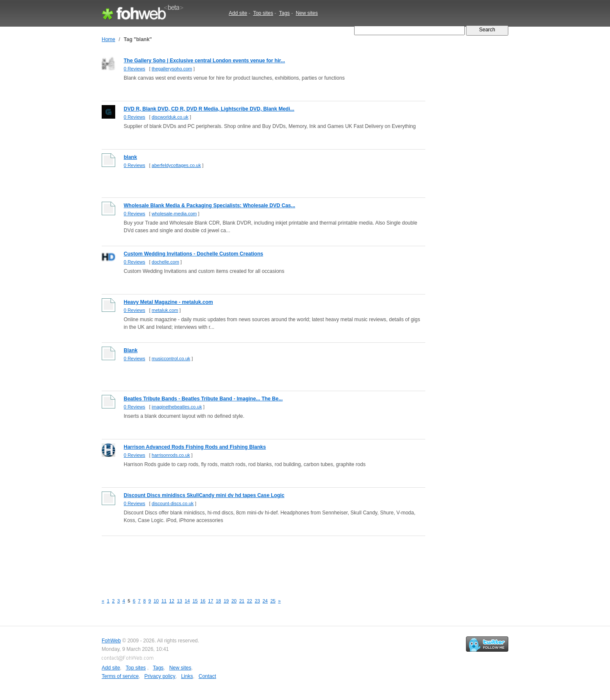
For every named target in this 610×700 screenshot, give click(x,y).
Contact (207, 676)
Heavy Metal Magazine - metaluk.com (168, 302)
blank (130, 157)
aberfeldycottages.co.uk (176, 165)
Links (187, 676)
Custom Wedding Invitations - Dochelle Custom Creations (193, 254)
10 (156, 601)
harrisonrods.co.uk (171, 455)
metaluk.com (165, 310)
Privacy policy (160, 676)
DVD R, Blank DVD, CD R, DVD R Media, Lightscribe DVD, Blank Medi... (209, 109)
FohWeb (111, 641)
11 (164, 601)
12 (172, 601)
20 (234, 601)
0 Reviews (134, 69)
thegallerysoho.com (172, 69)
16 (203, 601)
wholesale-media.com (174, 214)
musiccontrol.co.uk (171, 358)
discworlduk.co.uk (170, 117)
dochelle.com (165, 262)
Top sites (263, 13)
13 (180, 601)
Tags (284, 13)
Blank (131, 350)
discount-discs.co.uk (173, 503)
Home (108, 39)
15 (195, 601)
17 (211, 601)
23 (257, 601)
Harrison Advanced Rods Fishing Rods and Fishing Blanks (195, 447)
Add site (238, 13)
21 (242, 601)
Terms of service (120, 676)
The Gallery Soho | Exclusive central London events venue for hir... (204, 61)
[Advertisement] (256, 561)
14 (187, 601)
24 (265, 601)
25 (273, 601)
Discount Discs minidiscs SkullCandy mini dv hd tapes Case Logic (204, 495)
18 (219, 601)
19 (226, 601)
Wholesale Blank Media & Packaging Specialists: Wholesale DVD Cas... (209, 206)
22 (250, 601)
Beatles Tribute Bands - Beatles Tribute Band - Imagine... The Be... (203, 399)
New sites (307, 13)
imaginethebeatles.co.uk (177, 407)
